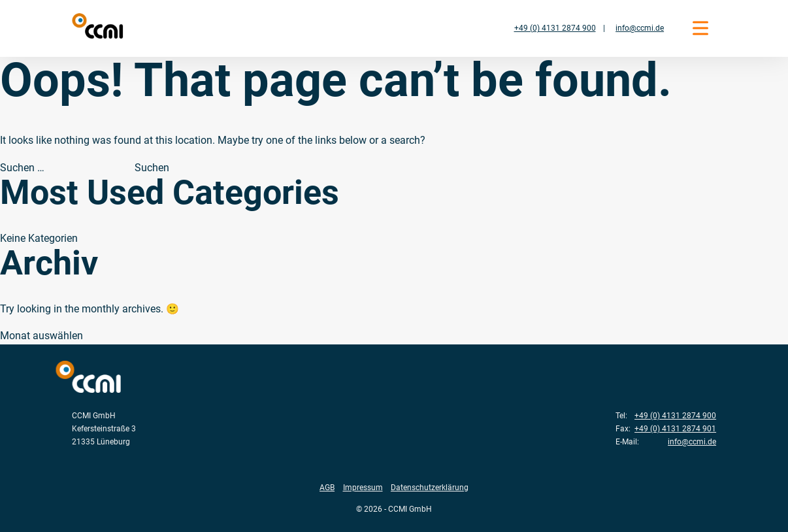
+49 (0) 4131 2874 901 (675, 428)
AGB (327, 487)
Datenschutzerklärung (430, 487)
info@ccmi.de (640, 28)
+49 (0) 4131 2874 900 (555, 28)
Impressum (363, 487)
